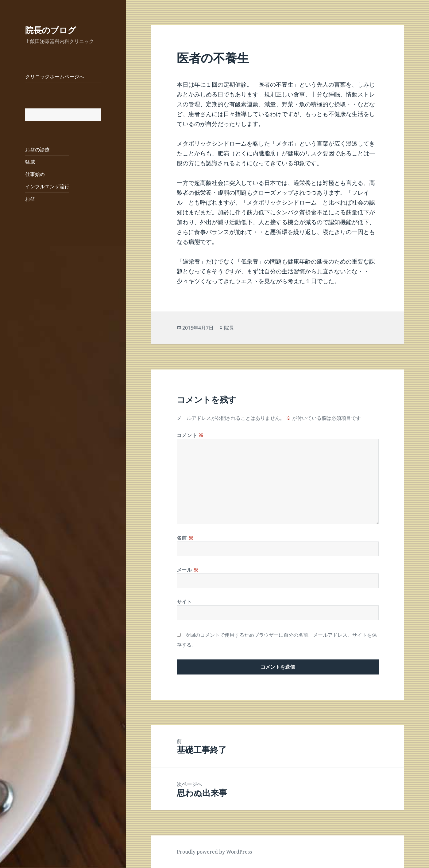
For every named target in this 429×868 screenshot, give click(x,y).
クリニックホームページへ (55, 76)
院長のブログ (51, 30)
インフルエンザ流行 (47, 186)
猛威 (30, 162)
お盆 (30, 199)
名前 (185, 538)
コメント (190, 435)
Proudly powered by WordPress (214, 852)
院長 (229, 328)
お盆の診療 (37, 150)
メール (188, 570)
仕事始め (35, 174)
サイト (184, 602)
